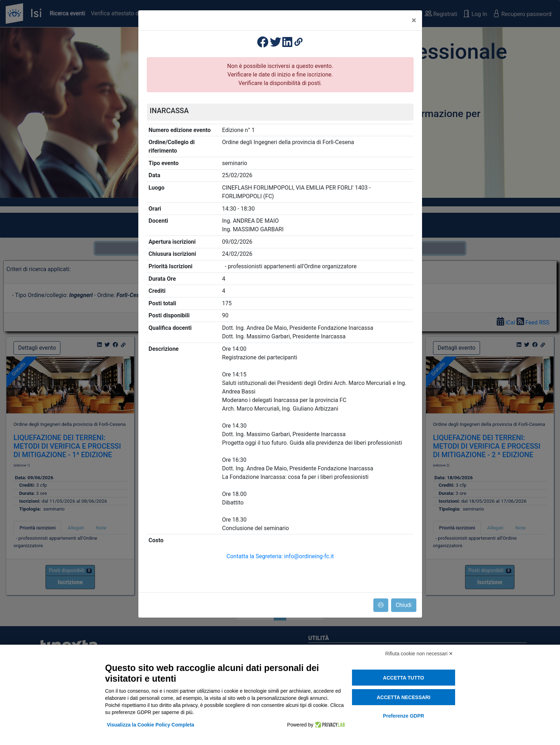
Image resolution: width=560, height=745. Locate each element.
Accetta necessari (403, 697)
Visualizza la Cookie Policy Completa (151, 725)
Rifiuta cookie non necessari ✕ (419, 654)
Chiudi (404, 605)
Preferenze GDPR (404, 716)
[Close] (414, 20)
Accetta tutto (404, 678)
